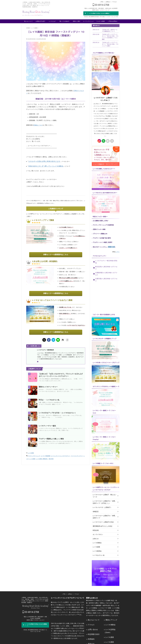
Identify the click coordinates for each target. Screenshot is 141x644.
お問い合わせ (92, 617)
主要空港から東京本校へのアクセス (105, 271)
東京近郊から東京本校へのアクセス (105, 264)
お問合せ (108, 2)
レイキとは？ (52, 21)
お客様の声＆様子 (40, 21)
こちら (118, 251)
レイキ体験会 (110, 612)
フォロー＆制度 (100, 21)
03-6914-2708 (101, 5)
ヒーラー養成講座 (46, 453)
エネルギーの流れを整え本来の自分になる (42, 161)
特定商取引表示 (93, 621)
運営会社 (91, 630)
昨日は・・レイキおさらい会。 (49, 397)
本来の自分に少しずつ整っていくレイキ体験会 (43, 165)
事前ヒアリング (110, 608)
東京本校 (51, 455)
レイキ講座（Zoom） (112, 628)
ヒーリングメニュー (88, 21)
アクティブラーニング (34, 453)
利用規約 (91, 625)
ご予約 (101, 2)
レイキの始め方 (64, 21)
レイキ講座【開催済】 (42, 455)
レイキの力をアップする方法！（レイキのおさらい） (56, 410)
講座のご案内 (77, 21)
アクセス (114, 2)
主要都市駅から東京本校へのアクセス (105, 267)
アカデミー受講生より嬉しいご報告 (51, 436)
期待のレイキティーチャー (48, 384)
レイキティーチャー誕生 (47, 423)
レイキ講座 (31, 450)
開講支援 (111, 247)
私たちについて (28, 21)
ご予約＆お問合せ (113, 21)
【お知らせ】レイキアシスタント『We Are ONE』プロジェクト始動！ (110, 44)
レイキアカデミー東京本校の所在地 (105, 260)
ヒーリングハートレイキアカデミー (61, 453)
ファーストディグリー (77, 453)
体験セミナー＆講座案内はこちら (56, 253)
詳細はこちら (38, 125)
